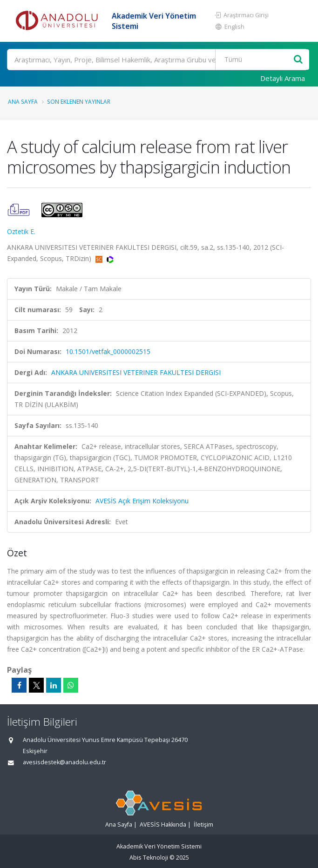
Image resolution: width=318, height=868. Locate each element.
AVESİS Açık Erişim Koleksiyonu (142, 501)
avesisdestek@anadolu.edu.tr (64, 762)
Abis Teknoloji (149, 858)
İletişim (203, 825)
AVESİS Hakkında (163, 825)
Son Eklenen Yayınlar (79, 101)
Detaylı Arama (283, 78)
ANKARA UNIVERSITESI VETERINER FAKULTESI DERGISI (136, 372)
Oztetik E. (21, 231)
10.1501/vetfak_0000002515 (108, 351)
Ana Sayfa (23, 101)
